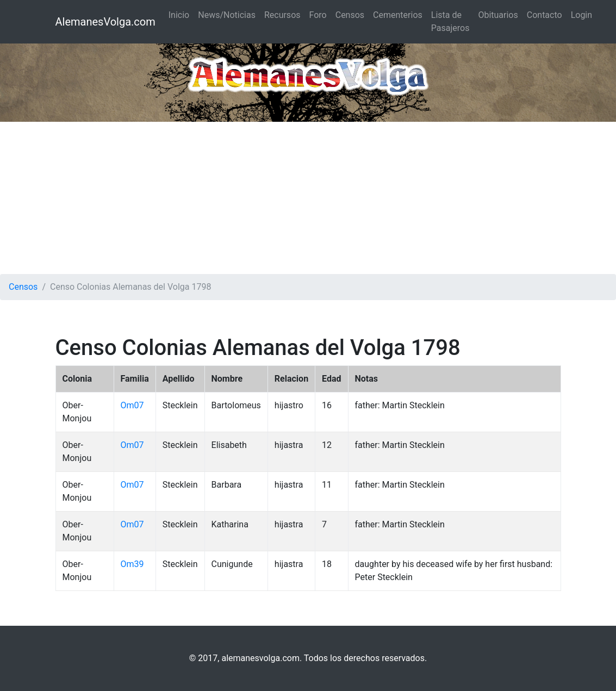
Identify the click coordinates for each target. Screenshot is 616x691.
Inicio (179, 15)
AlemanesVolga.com (105, 22)
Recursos (282, 15)
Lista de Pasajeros (450, 21)
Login (581, 15)
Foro (318, 15)
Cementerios (398, 15)
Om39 (132, 564)
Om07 (132, 405)
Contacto (545, 15)
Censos (350, 15)
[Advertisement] (308, 198)
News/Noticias (227, 15)
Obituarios (498, 15)
